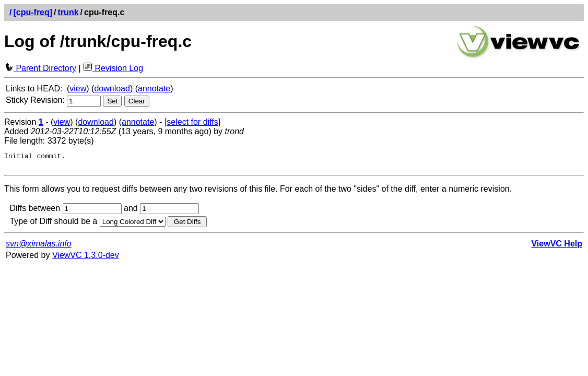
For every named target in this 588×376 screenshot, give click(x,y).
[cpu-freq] (33, 12)
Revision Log (113, 68)
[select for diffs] (192, 122)
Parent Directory (40, 68)
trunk (68, 12)
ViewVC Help (557, 247)
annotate (154, 89)
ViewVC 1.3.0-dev (86, 258)
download (112, 89)
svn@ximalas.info (39, 247)
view (78, 89)
